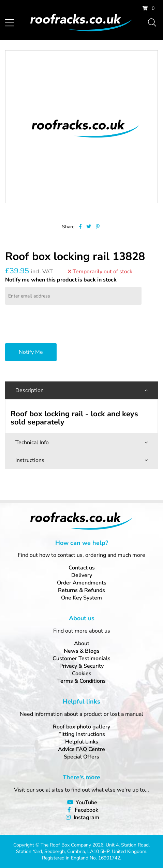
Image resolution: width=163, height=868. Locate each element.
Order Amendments (82, 583)
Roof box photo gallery (81, 727)
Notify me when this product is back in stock (61, 280)
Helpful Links (82, 742)
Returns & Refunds (81, 590)
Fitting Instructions (82, 734)
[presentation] (57, 325)
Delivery (82, 575)
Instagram (86, 818)
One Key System (81, 598)
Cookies (82, 674)
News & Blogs (82, 651)
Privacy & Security (81, 666)
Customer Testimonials (81, 659)
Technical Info (32, 443)
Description (29, 390)
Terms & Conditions (81, 681)
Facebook (86, 810)
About (82, 643)
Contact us (82, 568)
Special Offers (81, 757)
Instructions (30, 460)
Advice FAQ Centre (81, 749)
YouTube (86, 802)
